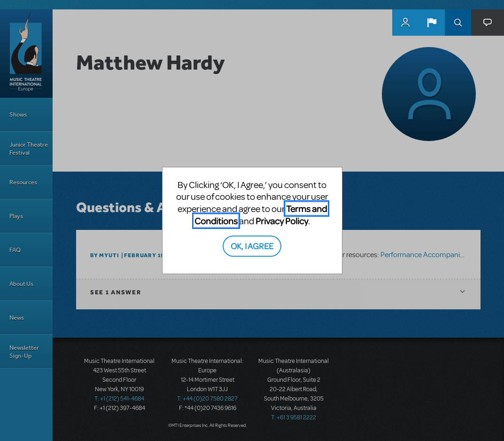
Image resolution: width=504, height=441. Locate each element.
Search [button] (458, 23)
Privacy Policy (282, 221)
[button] (432, 23)
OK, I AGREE (252, 246)
